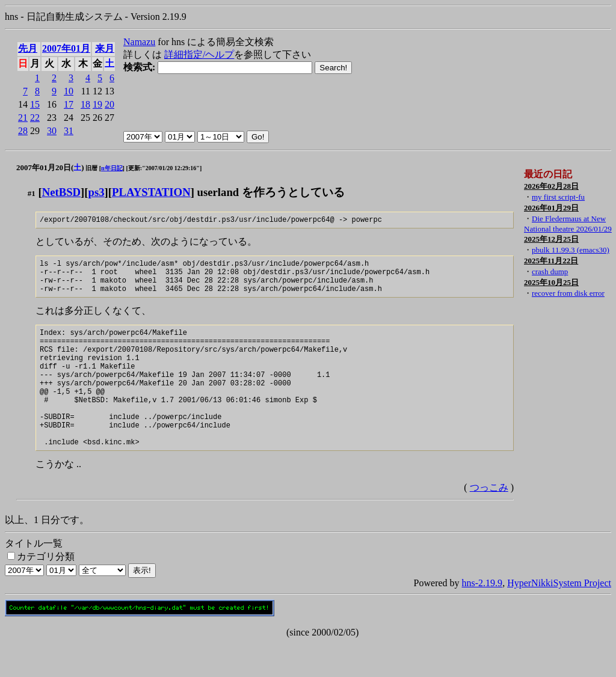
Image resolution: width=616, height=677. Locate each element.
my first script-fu (558, 197)
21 (23, 118)
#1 (32, 193)
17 (69, 104)
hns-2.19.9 (482, 617)
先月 (28, 48)
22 (35, 118)
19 (97, 104)
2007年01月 (66, 48)
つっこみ (489, 522)
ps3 (97, 192)
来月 (105, 48)
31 (69, 131)
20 (109, 104)
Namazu (139, 42)
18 (85, 104)
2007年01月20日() (50, 167)
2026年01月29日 (551, 208)
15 (35, 104)
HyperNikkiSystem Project (559, 617)
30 (52, 131)
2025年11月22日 (551, 261)
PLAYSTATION (151, 192)
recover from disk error (568, 293)
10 (69, 91)
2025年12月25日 (551, 239)
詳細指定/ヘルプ (199, 54)
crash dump (550, 271)
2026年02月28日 (551, 186)
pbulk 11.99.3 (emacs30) (571, 250)
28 (23, 131)
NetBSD (61, 192)
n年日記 (112, 168)
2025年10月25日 (551, 282)
